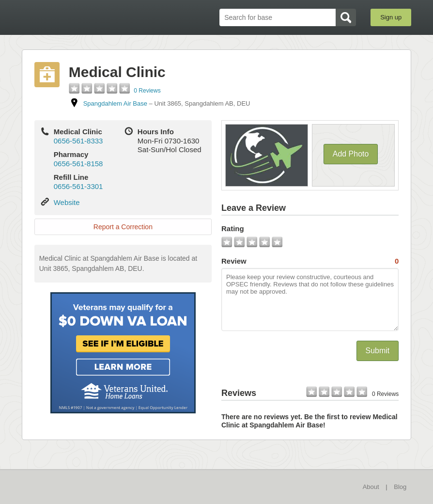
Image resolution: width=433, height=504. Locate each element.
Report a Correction (123, 227)
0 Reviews (147, 91)
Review (310, 261)
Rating (233, 228)
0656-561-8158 (78, 164)
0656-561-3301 (78, 186)
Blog (400, 487)
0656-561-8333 (78, 141)
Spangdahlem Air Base (115, 103)
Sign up (391, 17)
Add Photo (351, 154)
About (371, 487)
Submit (378, 351)
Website (67, 202)
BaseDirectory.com (93, 17)
